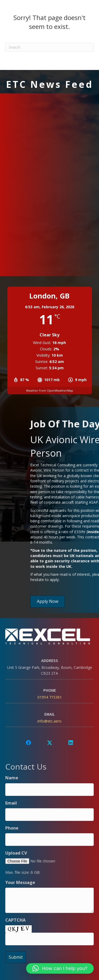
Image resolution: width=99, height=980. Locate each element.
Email (11, 803)
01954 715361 (50, 697)
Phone (12, 828)
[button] (29, 743)
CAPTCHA (15, 920)
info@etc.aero (49, 721)
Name (12, 778)
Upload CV (16, 853)
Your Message (20, 882)
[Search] (49, 47)
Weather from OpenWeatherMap (50, 390)
